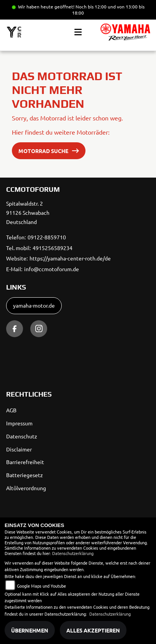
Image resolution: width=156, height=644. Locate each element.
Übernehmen (30, 630)
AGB (11, 410)
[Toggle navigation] (78, 32)
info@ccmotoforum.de (52, 269)
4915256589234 (53, 248)
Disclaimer (19, 449)
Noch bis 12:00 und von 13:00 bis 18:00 (108, 10)
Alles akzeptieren (93, 630)
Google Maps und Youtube (41, 586)
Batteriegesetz (25, 475)
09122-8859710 (47, 237)
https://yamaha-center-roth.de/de (70, 258)
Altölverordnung (26, 488)
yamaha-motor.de (34, 305)
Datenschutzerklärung (73, 553)
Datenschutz (22, 436)
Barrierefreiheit (25, 462)
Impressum (19, 423)
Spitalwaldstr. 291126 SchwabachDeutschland (28, 212)
